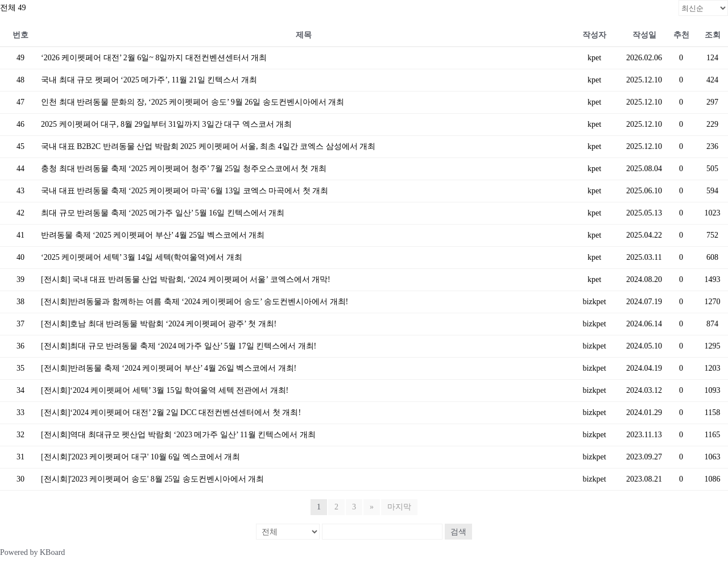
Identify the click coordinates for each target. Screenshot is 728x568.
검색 (458, 532)
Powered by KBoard (32, 552)
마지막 (399, 507)
